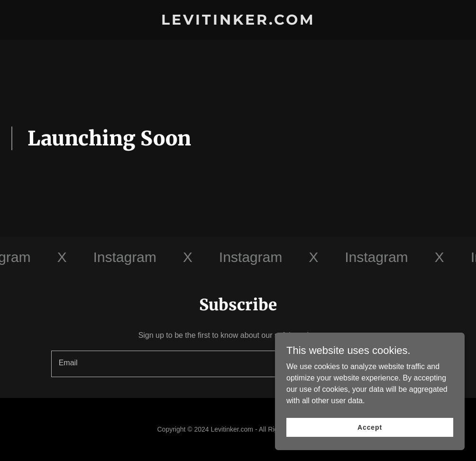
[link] (238, 22)
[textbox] (202, 364)
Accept (370, 434)
